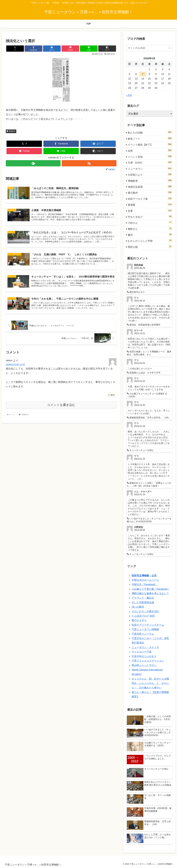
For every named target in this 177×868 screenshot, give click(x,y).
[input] (149, 48)
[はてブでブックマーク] (52, 49)
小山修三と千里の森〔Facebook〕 (151, 589)
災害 (150, 211)
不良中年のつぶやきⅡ (144, 656)
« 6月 (129, 95)
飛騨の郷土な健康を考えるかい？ (150, 593)
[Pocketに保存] (70, 49)
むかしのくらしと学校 (150, 240)
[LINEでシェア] (89, 49)
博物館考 (11, 131)
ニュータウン (150, 168)
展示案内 (150, 192)
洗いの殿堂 (138, 607)
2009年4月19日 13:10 (15, 364)
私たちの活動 (150, 132)
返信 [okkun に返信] (111, 395)
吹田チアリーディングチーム (148, 625)
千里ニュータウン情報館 (145, 629)
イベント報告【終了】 (150, 144)
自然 (150, 150)
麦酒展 (150, 204)
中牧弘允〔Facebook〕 (145, 584)
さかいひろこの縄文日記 (145, 611)
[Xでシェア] (15, 49)
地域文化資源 (150, 186)
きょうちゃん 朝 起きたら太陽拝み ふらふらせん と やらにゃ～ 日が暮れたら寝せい (150, 683)
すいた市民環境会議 (143, 602)
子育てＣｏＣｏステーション (148, 661)
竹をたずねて (150, 217)
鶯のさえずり (139, 620)
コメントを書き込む (61, 405)
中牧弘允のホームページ (145, 580)
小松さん (150, 222)
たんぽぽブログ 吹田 (143, 616)
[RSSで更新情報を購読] (89, 163)
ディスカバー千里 (142, 652)
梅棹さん (150, 229)
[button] (107, 49)
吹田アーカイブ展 (150, 199)
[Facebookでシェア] (33, 49)
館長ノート (150, 138)
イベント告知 (150, 156)
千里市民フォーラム (143, 634)
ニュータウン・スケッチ (145, 647)
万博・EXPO (150, 162)
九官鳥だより (150, 174)
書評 (150, 235)
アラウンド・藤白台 (143, 598)
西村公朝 (150, 247)
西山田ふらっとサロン (144, 665)
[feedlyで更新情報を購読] (33, 163)
